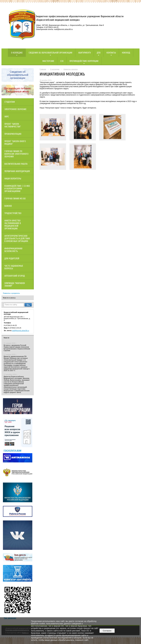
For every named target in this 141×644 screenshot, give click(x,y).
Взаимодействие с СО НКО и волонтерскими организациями (17, 189)
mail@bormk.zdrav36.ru (20, 331)
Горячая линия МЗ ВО (15, 199)
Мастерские (48, 61)
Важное (8, 206)
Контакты (111, 53)
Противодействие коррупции (84, 61)
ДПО (99, 53)
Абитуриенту (85, 53)
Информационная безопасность (13, 250)
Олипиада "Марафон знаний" (15, 285)
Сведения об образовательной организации (50, 53)
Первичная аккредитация (17, 171)
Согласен (107, 631)
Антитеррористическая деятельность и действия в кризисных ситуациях (17, 239)
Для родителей (12, 259)
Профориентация (13, 134)
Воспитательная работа (16, 164)
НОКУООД (126, 53)
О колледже (17, 53)
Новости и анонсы (9, 298)
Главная (43, 69)
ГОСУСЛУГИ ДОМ (12, 451)
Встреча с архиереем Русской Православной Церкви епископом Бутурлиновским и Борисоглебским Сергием (17, 348)
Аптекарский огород (15, 276)
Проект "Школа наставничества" (13, 125)
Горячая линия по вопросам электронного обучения (16, 154)
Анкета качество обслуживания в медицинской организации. (13, 225)
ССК (62, 61)
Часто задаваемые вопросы (14, 267)
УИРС (7, 117)
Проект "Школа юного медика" (15, 143)
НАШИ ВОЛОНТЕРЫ (13, 179)
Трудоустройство (13, 213)
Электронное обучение (15, 109)
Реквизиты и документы (11, 293)
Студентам (10, 102)
